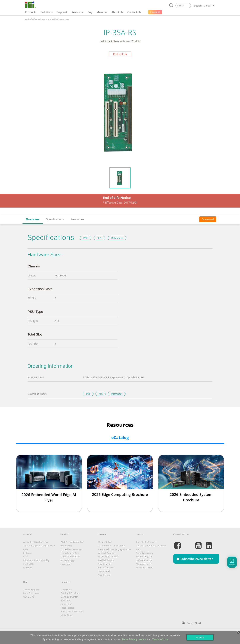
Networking (66, 546)
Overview (33, 219)
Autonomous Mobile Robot (112, 546)
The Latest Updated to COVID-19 (39, 546)
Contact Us (29, 564)
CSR (25, 557)
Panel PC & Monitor (70, 557)
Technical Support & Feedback (151, 546)
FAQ (138, 549)
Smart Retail (104, 571)
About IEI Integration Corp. (36, 542)
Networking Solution (108, 557)
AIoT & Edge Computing (72, 542)
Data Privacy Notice (134, 639)
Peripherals (66, 564)
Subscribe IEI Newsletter (72, 611)
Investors (28, 568)
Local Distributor (31, 593)
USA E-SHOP (29, 597)
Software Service (144, 560)
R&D (25, 549)
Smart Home (104, 575)
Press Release (67, 608)
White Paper (67, 615)
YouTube (65, 600)
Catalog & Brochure (70, 593)
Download (208, 219)
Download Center (145, 568)
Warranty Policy (144, 564)
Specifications (55, 219)
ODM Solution (105, 542)
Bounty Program (144, 557)
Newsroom (66, 604)
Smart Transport (106, 568)
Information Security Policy (36, 560)
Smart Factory (105, 564)
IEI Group (28, 553)
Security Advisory (145, 553)
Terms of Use (160, 639)
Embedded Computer (58, 19)
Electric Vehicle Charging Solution (114, 549)
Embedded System (70, 553)
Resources (77, 219)
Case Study (66, 589)
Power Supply (67, 560)
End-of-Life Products (35, 19)
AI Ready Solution (107, 553)
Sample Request (31, 589)
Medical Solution (106, 560)
